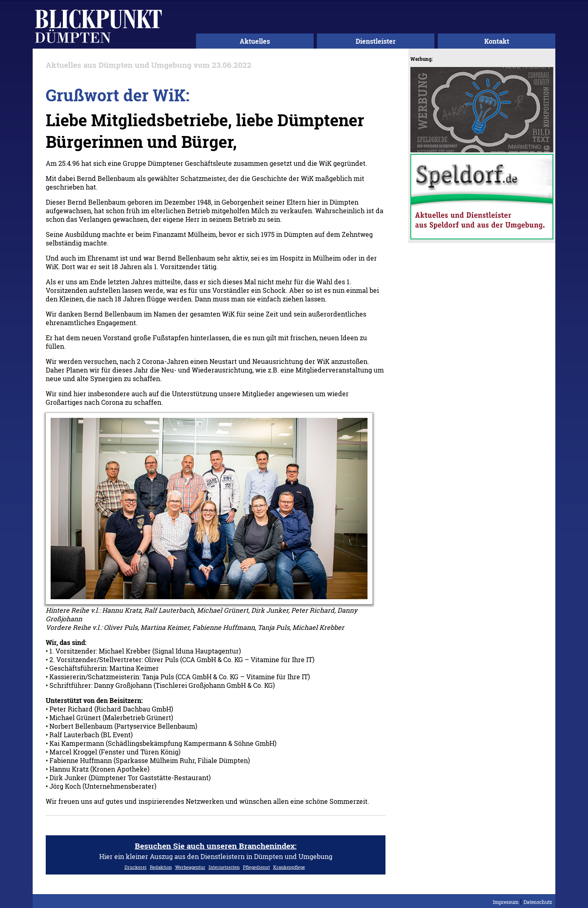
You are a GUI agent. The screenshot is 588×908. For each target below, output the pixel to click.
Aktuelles (255, 41)
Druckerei (136, 867)
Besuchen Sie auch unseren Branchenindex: (216, 846)
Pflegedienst (256, 867)
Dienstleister (376, 41)
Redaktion (161, 867)
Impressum (506, 902)
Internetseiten (224, 867)
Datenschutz (538, 902)
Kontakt (497, 41)
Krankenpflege (289, 867)
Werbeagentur (190, 867)
